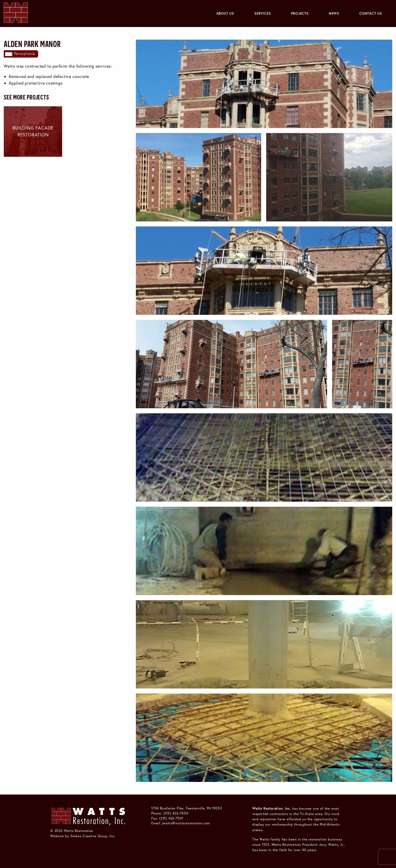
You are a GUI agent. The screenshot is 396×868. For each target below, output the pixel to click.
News (334, 13)
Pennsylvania (25, 54)
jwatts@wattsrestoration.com (186, 823)
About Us (225, 13)
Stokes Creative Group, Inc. (93, 836)
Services (263, 13)
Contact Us (371, 13)
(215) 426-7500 (176, 813)
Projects (300, 13)
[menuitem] (225, 14)
